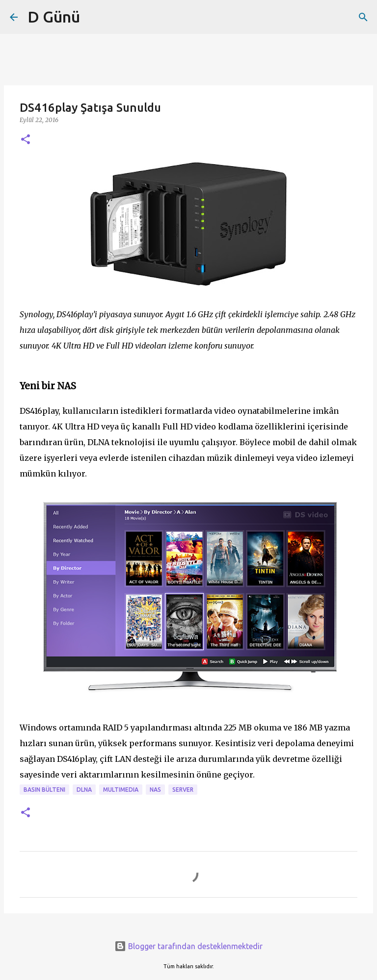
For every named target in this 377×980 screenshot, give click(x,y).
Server (183, 790)
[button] (26, 140)
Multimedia (121, 790)
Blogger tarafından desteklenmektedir (188, 946)
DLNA (84, 790)
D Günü (54, 17)
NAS (155, 790)
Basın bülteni (44, 790)
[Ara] (363, 17)
